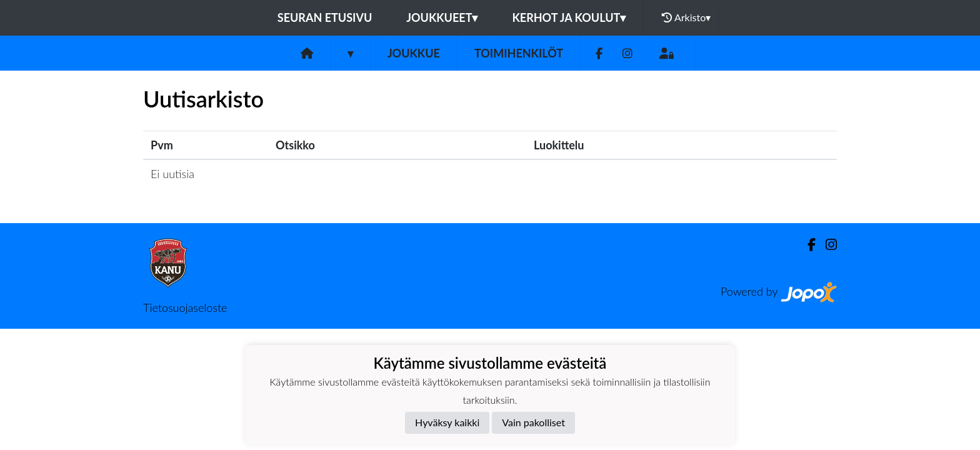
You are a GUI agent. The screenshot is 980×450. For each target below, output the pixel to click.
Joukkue (414, 53)
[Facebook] (599, 53)
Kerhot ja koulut (569, 17)
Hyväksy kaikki (447, 422)
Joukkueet (442, 17)
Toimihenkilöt (519, 53)
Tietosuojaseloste (185, 307)
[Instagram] (627, 53)
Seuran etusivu (325, 17)
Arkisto (686, 17)
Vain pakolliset (533, 422)
